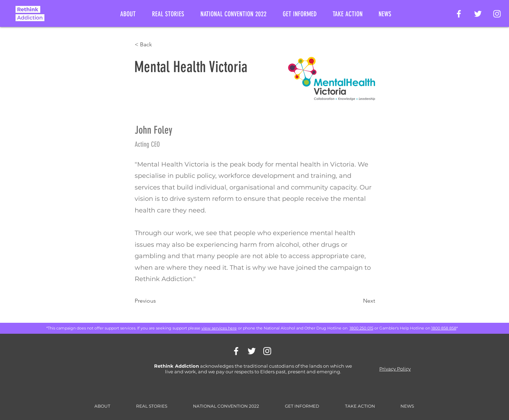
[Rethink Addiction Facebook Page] (459, 14)
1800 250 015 (361, 328)
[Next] (357, 301)
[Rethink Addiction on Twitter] (478, 14)
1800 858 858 (444, 328)
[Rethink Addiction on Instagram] (497, 14)
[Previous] (158, 301)
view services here (219, 328)
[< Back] (158, 45)
